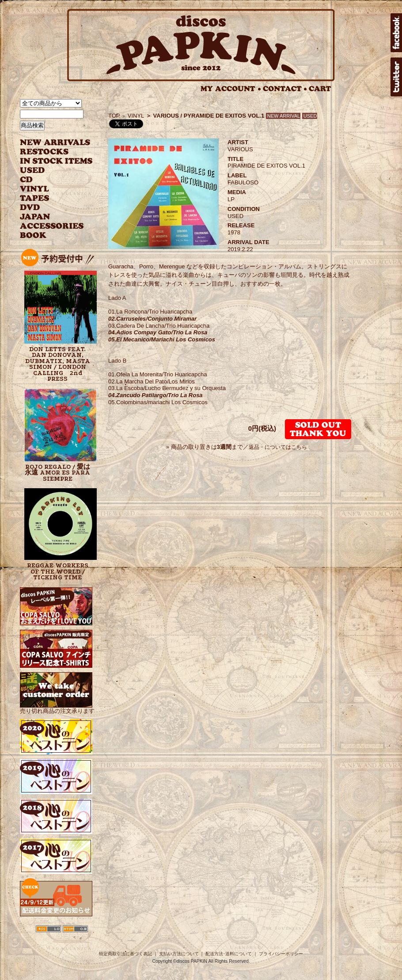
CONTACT (285, 89)
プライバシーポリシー (281, 954)
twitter (396, 77)
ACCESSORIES (52, 226)
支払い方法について (179, 954)
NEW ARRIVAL (55, 143)
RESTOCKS (50, 152)
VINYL (35, 189)
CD (27, 180)
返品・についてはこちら (278, 447)
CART (320, 89)
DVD (30, 208)
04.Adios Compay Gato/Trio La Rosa (158, 332)
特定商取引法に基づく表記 (125, 954)
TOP (114, 116)
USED (50, 170)
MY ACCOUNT (231, 89)
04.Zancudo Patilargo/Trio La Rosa (155, 395)
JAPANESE (50, 217)
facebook (396, 33)
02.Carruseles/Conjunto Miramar (152, 319)
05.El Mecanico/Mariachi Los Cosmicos (162, 339)
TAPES (35, 198)
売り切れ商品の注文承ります (57, 707)
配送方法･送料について (229, 954)
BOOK (34, 235)
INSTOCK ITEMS (56, 161)
